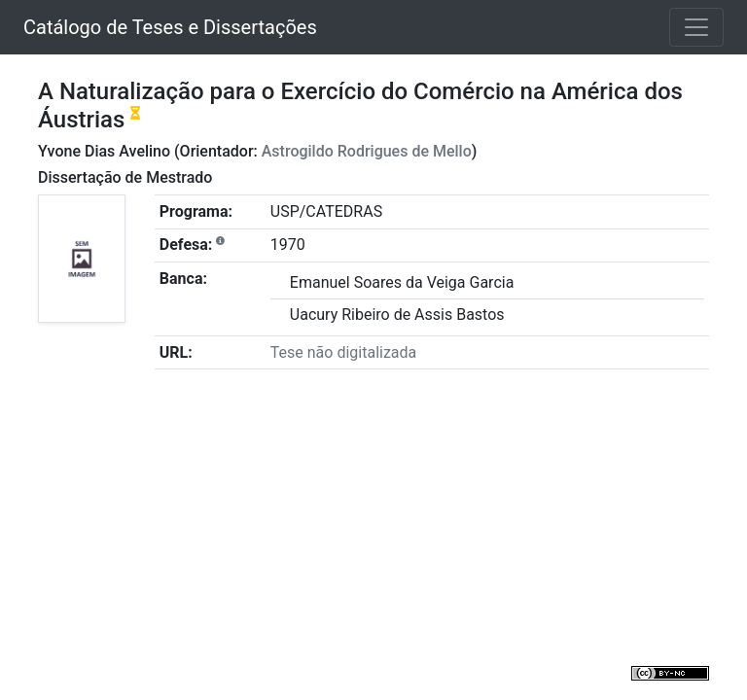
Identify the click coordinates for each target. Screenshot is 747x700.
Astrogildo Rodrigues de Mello (367, 151)
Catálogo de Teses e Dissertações (170, 27)
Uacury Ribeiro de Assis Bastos (397, 315)
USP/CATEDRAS (326, 211)
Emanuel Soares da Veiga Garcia (402, 282)
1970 (288, 245)
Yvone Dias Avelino (104, 151)
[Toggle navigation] (696, 27)
